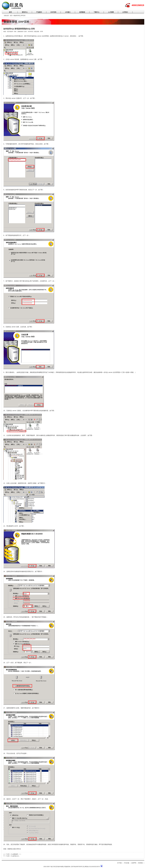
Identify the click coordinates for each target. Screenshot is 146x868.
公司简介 (125, 12)
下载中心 (97, 12)
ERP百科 (54, 12)
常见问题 (127, 863)
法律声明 (134, 863)
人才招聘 (111, 12)
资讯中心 (25, 12)
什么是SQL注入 (15, 856)
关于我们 (120, 863)
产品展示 (39, 12)
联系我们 (141, 863)
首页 (10, 12)
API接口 (68, 12)
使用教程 (82, 12)
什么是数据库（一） (16, 854)
